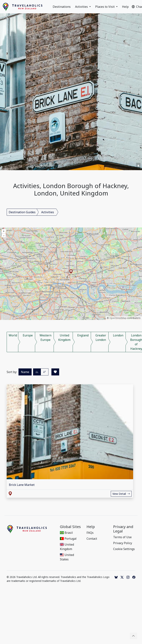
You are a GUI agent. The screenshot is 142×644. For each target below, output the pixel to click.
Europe (28, 335)
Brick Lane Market (22, 485)
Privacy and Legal (123, 529)
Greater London (101, 338)
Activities (82, 7)
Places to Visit (105, 7)
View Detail (121, 494)
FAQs (90, 533)
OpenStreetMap (118, 318)
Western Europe (45, 338)
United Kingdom (64, 338)
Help (125, 7)
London (118, 335)
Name (25, 372)
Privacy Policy (123, 543)
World (13, 335)
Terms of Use (122, 537)
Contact (92, 539)
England (83, 335)
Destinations (62, 7)
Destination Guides (22, 212)
